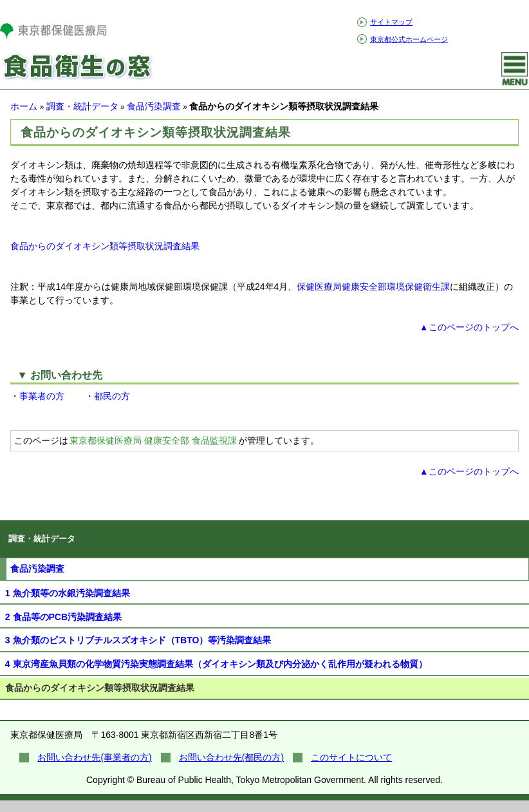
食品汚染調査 (154, 106)
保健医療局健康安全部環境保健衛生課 (373, 287)
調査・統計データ (82, 106)
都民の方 (112, 396)
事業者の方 (42, 396)
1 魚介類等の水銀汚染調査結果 (68, 593)
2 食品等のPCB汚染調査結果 (63, 617)
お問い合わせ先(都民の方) (231, 757)
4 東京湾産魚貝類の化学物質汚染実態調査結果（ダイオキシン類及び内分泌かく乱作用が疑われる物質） (216, 664)
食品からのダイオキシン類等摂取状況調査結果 (105, 246)
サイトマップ (391, 22)
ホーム (24, 106)
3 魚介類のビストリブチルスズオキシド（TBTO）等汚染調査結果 (138, 640)
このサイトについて (351, 757)
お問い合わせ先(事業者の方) (94, 757)
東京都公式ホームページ (409, 39)
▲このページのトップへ (469, 327)
